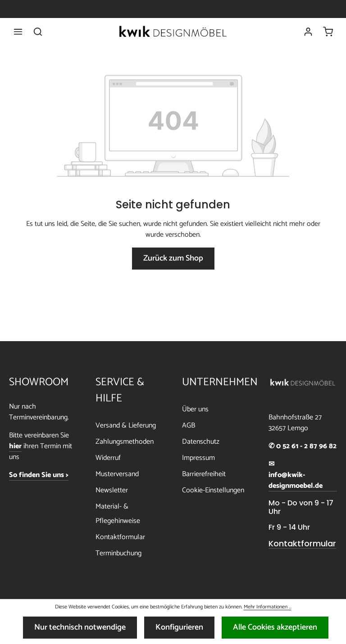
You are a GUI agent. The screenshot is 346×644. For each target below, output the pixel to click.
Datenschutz (201, 442)
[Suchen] (38, 32)
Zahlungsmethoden (125, 442)
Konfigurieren (179, 627)
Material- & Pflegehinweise (118, 514)
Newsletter (112, 490)
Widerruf (108, 458)
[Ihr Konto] (308, 32)
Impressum (198, 458)
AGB (189, 426)
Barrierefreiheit (204, 474)
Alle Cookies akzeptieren (275, 627)
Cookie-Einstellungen (213, 490)
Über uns (195, 409)
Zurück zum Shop (173, 258)
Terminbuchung (118, 553)
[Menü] (18, 32)
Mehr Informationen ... (268, 607)
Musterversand (117, 474)
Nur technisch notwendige (80, 627)
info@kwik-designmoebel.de (296, 481)
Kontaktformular (120, 537)
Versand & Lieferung (126, 426)
